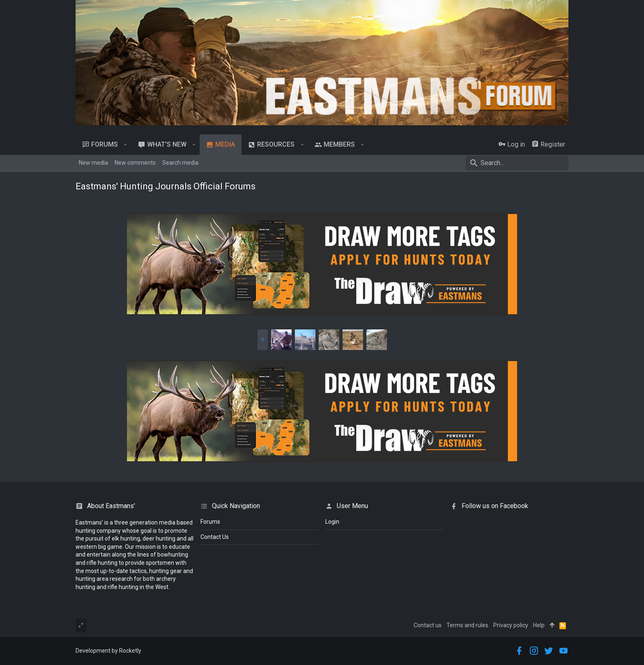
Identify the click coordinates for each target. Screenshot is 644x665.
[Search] (517, 163)
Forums (210, 522)
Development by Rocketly (108, 651)
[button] (125, 145)
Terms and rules (467, 625)
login (332, 522)
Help (539, 625)
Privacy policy (511, 625)
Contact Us (215, 537)
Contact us (428, 625)
